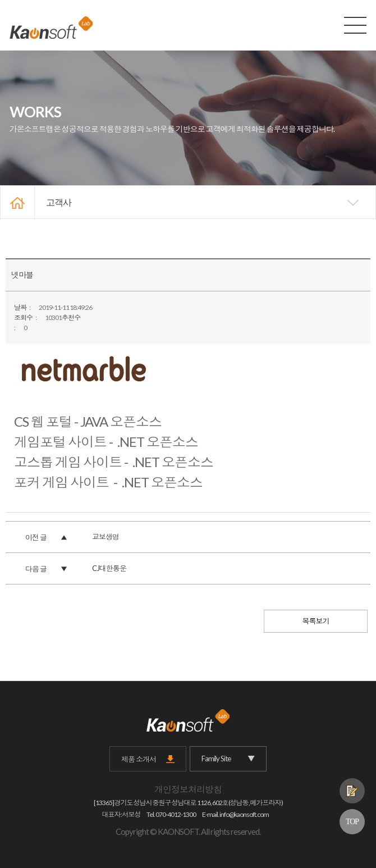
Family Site (228, 759)
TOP (352, 822)
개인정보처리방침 (188, 789)
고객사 (59, 202)
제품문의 (352, 791)
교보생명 (106, 537)
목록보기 (316, 621)
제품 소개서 (139, 759)
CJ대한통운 (109, 568)
